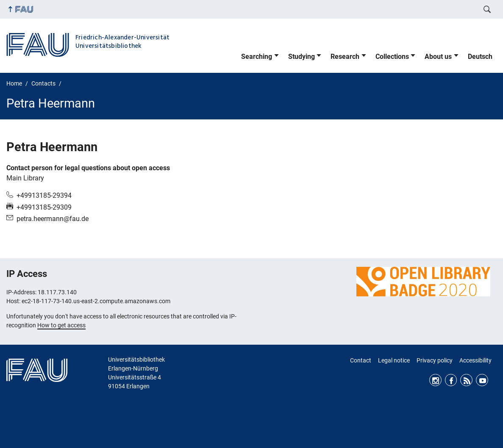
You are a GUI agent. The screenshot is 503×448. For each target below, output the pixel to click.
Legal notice (394, 360)
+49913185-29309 (44, 207)
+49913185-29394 (44, 195)
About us (438, 57)
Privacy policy (435, 360)
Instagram (435, 380)
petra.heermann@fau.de (53, 219)
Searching (257, 57)
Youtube (482, 380)
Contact (361, 360)
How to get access (61, 325)
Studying (302, 57)
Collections (392, 57)
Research (345, 57)
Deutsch (480, 57)
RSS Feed (466, 380)
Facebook (451, 380)
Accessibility (475, 360)
